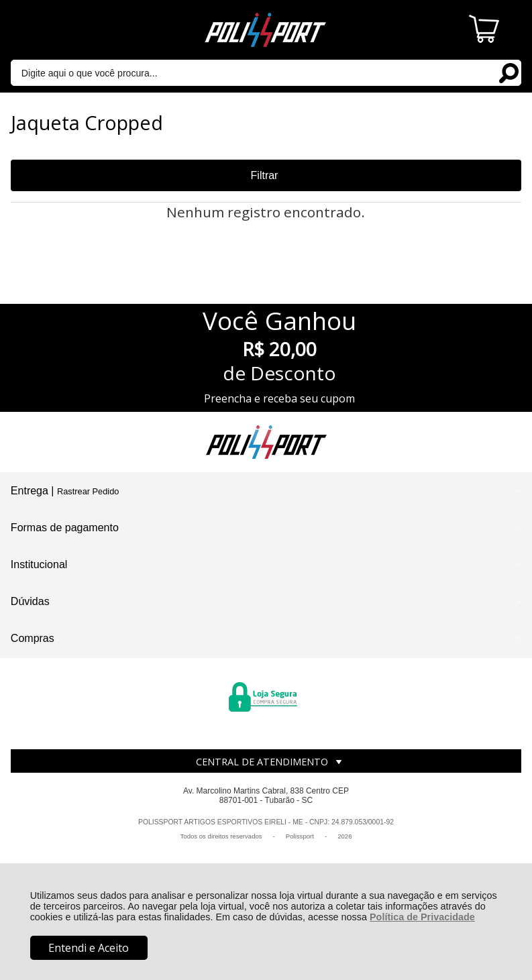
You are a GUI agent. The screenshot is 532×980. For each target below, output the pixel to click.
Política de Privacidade (422, 917)
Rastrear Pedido (88, 491)
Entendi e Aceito (89, 948)
